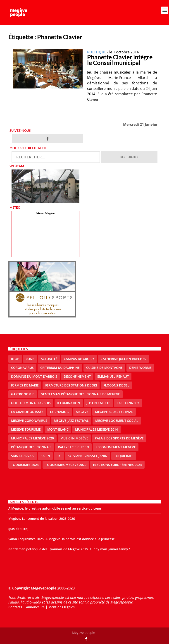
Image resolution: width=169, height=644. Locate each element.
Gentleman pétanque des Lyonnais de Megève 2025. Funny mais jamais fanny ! (69, 549)
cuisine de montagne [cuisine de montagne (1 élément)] (104, 368)
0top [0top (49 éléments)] (15, 359)
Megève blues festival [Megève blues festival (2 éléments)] (114, 412)
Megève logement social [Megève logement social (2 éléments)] (117, 421)
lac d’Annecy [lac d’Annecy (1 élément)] (128, 403)
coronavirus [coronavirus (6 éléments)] (22, 368)
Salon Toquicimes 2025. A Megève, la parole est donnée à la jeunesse (62, 539)
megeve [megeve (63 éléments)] (82, 412)
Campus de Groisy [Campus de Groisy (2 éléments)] (79, 359)
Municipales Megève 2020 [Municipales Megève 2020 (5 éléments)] (32, 438)
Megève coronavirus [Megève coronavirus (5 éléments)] (29, 421)
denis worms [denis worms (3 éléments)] (140, 368)
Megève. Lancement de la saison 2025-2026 (42, 519)
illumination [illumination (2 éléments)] (69, 403)
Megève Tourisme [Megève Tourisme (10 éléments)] (26, 429)
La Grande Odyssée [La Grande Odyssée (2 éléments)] (27, 412)
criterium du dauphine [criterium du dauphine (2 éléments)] (60, 368)
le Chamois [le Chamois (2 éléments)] (60, 412)
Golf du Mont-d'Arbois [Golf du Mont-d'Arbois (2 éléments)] (31, 403)
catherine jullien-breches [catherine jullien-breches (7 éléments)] (123, 359)
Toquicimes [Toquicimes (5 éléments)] (124, 456)
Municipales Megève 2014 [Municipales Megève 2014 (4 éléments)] (96, 429)
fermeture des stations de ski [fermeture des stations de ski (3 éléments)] (71, 385)
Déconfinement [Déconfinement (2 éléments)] (77, 376)
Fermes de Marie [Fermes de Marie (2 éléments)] (25, 385)
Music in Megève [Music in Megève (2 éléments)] (74, 438)
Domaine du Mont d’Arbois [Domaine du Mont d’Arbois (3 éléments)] (34, 376)
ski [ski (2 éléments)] (59, 456)
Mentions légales (62, 607)
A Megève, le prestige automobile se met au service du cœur (55, 508)
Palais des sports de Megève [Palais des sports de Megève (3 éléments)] (119, 438)
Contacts (15, 607)
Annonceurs (35, 607)
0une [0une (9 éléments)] (30, 359)
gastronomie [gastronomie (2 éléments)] (23, 394)
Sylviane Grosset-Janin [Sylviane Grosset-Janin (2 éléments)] (88, 456)
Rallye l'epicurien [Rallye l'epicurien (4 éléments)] (73, 447)
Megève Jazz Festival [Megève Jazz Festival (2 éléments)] (71, 421)
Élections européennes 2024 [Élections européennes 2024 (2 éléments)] (117, 465)
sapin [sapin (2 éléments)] (45, 456)
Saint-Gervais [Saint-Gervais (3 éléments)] (23, 456)
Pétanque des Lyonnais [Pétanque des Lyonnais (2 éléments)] (31, 447)
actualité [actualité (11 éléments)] (49, 359)
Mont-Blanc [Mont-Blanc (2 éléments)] (58, 429)
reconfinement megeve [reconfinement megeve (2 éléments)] (116, 447)
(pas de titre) (18, 529)
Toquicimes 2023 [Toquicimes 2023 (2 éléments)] (25, 465)
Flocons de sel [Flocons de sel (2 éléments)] (116, 385)
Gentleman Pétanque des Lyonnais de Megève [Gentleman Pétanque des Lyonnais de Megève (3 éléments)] (80, 394)
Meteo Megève (45, 213)
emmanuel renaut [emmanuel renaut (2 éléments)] (113, 376)
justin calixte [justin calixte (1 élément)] (98, 403)
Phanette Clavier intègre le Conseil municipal (120, 60)
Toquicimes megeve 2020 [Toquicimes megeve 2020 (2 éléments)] (66, 465)
